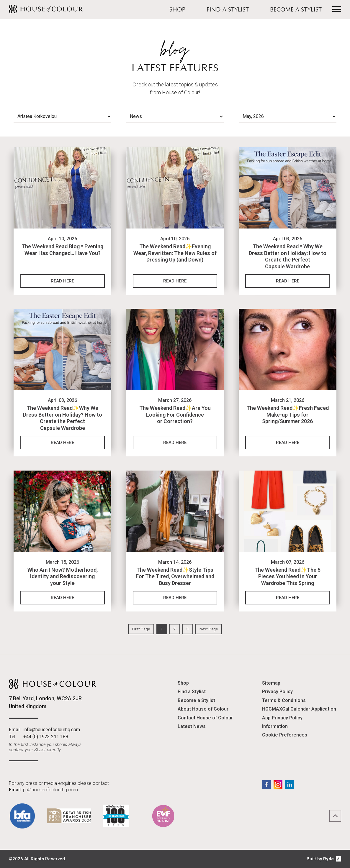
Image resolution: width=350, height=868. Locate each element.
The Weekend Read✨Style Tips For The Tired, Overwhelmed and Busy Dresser (175, 576)
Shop (177, 10)
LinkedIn (290, 785)
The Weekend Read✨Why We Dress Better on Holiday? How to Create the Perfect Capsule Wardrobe (63, 418)
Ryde (328, 859)
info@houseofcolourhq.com (52, 730)
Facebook (266, 785)
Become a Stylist (296, 10)
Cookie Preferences (285, 735)
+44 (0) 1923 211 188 (46, 737)
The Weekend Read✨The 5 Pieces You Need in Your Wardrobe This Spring (287, 576)
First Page (141, 629)
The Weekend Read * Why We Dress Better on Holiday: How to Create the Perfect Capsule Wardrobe (288, 256)
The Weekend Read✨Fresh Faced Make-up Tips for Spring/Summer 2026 (288, 415)
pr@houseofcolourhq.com (50, 790)
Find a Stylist (228, 10)
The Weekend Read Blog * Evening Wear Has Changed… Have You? (62, 250)
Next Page (209, 629)
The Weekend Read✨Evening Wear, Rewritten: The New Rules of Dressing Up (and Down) (175, 253)
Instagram (278, 785)
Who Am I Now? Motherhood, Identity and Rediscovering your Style (63, 576)
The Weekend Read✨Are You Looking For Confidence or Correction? (175, 415)
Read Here (62, 281)
